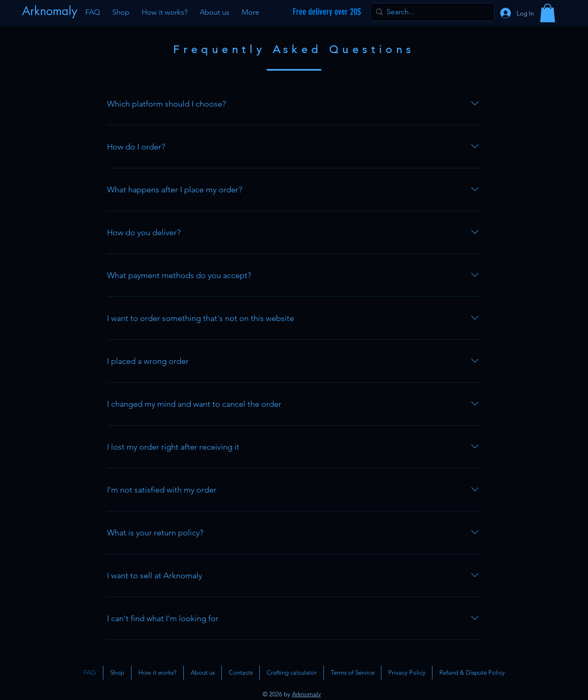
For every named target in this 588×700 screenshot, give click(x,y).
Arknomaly (306, 694)
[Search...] (432, 12)
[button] (548, 13)
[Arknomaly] (51, 11)
